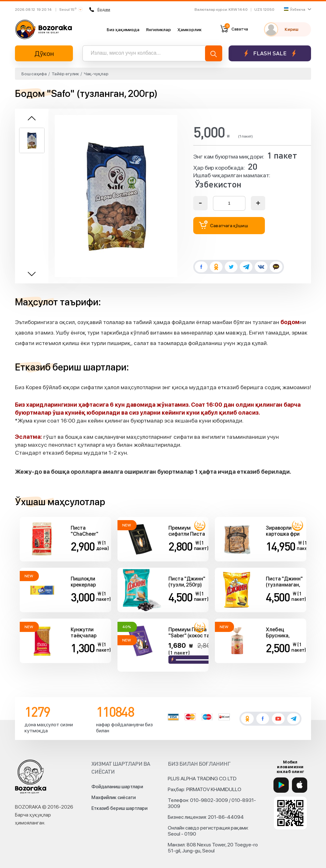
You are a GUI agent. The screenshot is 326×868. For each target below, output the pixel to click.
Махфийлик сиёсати (113, 797)
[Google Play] (281, 785)
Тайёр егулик (65, 74)
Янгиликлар (158, 30)
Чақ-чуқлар (96, 74)
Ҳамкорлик (189, 30)
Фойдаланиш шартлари (117, 787)
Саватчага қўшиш (223, 225)
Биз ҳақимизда (123, 30)
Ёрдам (100, 10)
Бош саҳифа (34, 74)
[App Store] (300, 785)
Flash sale (270, 53)
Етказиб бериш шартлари (119, 808)
